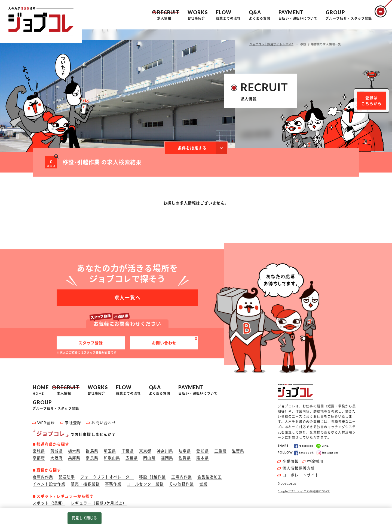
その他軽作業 (181, 482)
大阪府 (56, 456)
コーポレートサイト (301, 473)
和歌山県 (112, 456)
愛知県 (202, 449)
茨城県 (56, 449)
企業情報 (290, 459)
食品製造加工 (210, 475)
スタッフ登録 (91, 346)
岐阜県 (185, 449)
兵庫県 (74, 456)
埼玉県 (110, 449)
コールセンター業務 (145, 482)
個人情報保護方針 (299, 466)
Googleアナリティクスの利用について (304, 489)
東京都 (145, 449)
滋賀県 (238, 449)
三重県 (220, 449)
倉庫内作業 (43, 475)
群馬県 (92, 449)
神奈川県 (165, 449)
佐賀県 (185, 456)
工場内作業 (181, 475)
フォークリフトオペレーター (107, 475)
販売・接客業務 (85, 482)
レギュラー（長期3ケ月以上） (99, 501)
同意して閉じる (84, 518)
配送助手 (67, 475)
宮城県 (39, 449)
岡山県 (149, 456)
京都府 (39, 456)
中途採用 (315, 459)
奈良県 (92, 456)
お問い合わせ (164, 346)
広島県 (132, 456)
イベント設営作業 (49, 482)
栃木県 (74, 449)
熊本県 (202, 456)
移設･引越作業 (152, 475)
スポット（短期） (49, 501)
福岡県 (167, 456)
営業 (203, 482)
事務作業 (113, 482)
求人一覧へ (127, 297)
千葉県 (128, 449)
